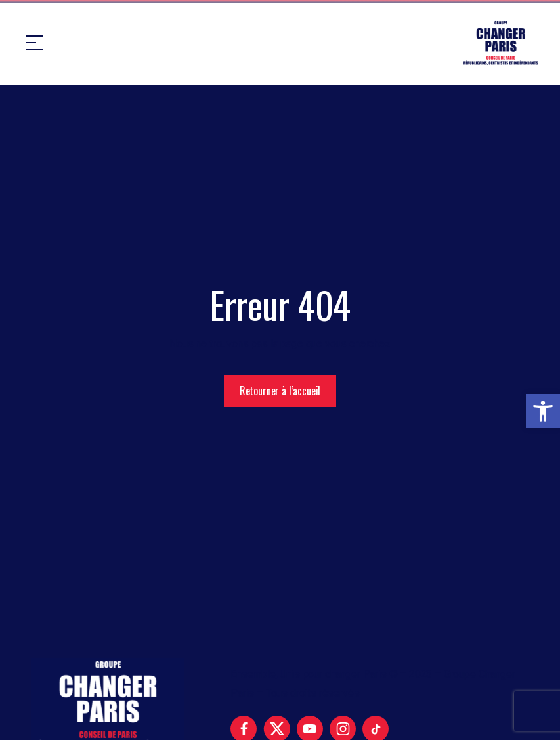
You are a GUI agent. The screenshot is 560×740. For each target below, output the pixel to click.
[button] (543, 411)
